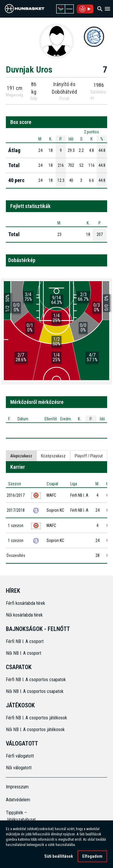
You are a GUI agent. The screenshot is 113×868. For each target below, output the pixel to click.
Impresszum (17, 787)
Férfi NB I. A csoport (25, 641)
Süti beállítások (59, 856)
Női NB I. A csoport (24, 653)
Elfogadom (92, 856)
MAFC (51, 495)
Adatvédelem (18, 800)
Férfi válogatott (20, 756)
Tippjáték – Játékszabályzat (19, 816)
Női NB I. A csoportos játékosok (35, 730)
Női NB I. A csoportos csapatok (35, 691)
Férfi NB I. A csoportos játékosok (36, 718)
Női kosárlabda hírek (24, 615)
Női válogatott (19, 768)
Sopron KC (55, 510)
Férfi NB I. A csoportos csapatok (36, 680)
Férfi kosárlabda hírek (25, 603)
